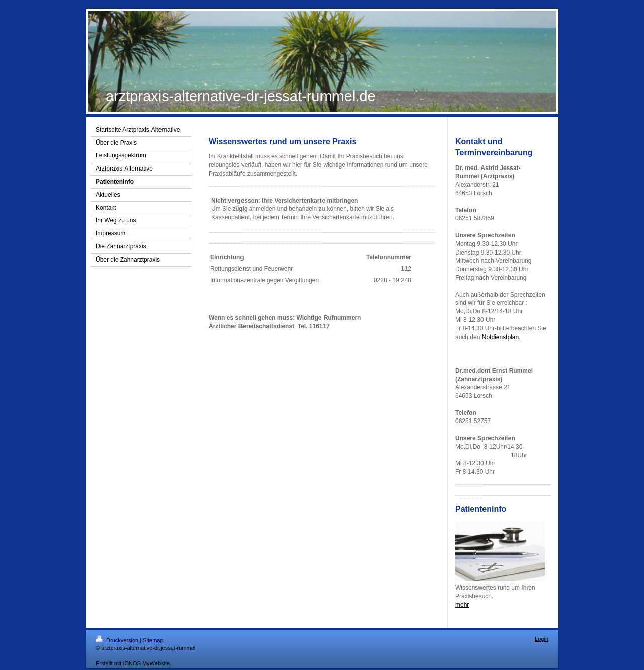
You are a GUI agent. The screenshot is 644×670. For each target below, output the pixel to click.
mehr (462, 605)
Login (542, 639)
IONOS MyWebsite (146, 663)
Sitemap (153, 640)
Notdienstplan (500, 337)
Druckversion (118, 640)
